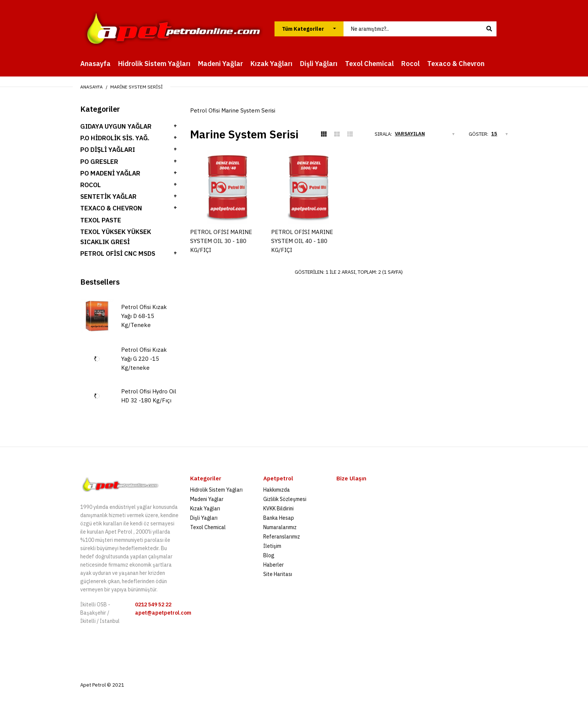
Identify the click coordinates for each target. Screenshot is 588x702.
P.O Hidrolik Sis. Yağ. (115, 138)
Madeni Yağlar (207, 499)
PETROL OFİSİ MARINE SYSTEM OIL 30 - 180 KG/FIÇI (221, 241)
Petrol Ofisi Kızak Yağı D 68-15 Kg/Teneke (144, 316)
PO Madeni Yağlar (110, 173)
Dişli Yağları (204, 518)
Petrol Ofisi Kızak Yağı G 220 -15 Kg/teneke (144, 359)
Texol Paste (101, 220)
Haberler (274, 565)
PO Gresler (99, 162)
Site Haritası (278, 574)
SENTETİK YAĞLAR (108, 196)
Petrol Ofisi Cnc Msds (118, 253)
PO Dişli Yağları (108, 150)
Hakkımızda (277, 490)
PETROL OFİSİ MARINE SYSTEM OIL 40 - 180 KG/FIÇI (302, 241)
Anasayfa (91, 87)
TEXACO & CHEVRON (111, 208)
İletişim (272, 546)
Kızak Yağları (205, 508)
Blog (269, 555)
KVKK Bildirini (278, 508)
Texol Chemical (208, 527)
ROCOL (91, 185)
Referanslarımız (282, 537)
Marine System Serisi (136, 87)
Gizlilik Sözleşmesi (285, 499)
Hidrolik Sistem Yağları (216, 490)
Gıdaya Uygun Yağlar (116, 126)
